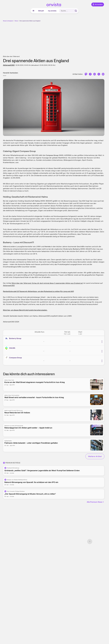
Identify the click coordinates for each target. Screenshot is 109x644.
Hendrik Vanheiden (11, 73)
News (16, 21)
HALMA (12, 348)
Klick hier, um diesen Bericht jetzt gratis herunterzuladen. (25, 310)
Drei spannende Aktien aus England (30, 21)
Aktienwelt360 (9, 65)
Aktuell (41, 11)
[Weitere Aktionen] (102, 342)
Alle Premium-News (95, 502)
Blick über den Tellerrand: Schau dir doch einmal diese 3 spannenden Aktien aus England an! (47, 283)
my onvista (52, 11)
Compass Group (15, 358)
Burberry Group (15, 338)
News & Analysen (8, 21)
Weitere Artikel (95, 456)
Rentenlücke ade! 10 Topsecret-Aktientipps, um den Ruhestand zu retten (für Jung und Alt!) (38, 291)
